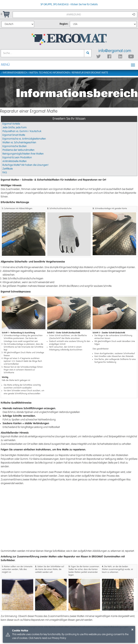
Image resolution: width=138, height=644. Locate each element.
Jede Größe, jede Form (15, 128)
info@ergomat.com (115, 51)
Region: (64, 24)
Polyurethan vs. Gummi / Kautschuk (22, 131)
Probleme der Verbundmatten (18, 150)
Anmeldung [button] (101, 14)
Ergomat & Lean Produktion (17, 158)
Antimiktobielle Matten (15, 161)
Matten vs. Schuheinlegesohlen (19, 143)
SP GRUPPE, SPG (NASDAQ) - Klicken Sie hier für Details (69, 4)
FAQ (5, 173)
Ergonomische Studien (15, 146)
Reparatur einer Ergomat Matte (90, 73)
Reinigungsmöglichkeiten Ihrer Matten (23, 154)
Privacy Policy (59, 638)
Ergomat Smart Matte (14, 135)
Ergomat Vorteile (11, 124)
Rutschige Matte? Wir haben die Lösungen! (25, 165)
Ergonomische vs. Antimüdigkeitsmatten (24, 139)
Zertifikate (8, 169)
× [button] (132, 630)
